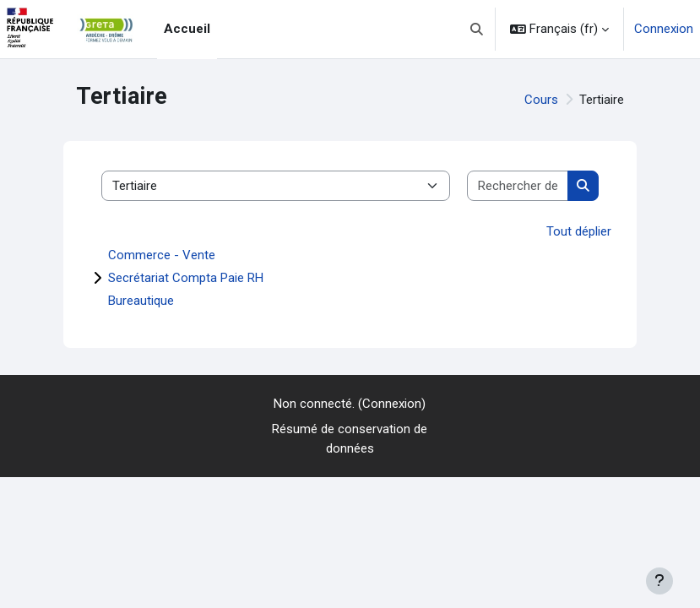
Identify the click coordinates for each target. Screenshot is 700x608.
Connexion (664, 29)
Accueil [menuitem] (187, 29)
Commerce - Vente (162, 255)
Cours (541, 100)
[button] (478, 29)
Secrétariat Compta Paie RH (186, 278)
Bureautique (141, 301)
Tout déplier (579, 231)
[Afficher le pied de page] (659, 581)
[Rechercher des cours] (518, 186)
